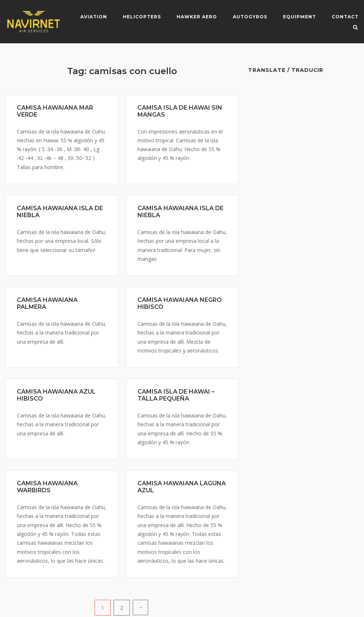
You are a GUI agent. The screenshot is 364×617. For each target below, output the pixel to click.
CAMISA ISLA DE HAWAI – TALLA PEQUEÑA (176, 395)
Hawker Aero (197, 17)
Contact (345, 17)
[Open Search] (355, 28)
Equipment (299, 17)
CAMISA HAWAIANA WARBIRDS (47, 487)
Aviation (94, 17)
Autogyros (250, 17)
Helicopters (142, 17)
